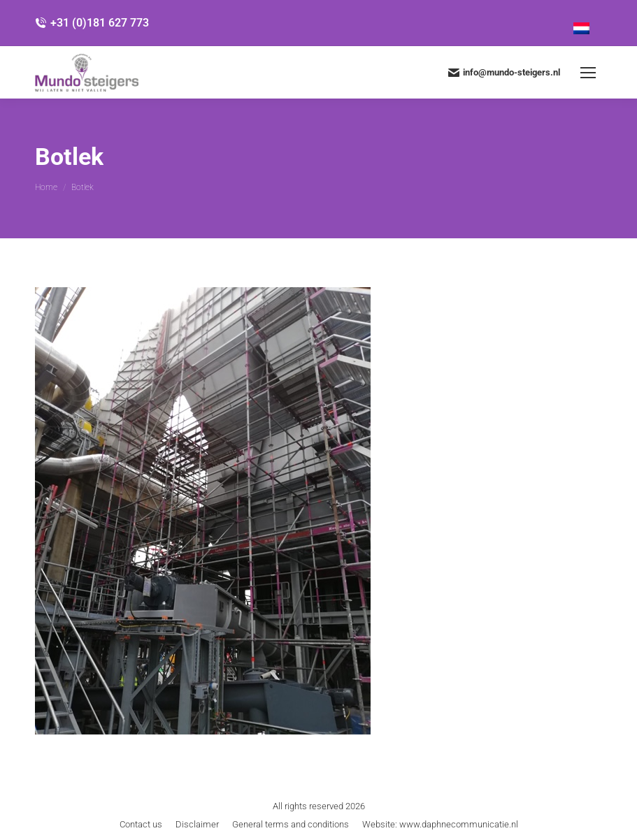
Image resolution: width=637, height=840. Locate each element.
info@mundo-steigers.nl (504, 73)
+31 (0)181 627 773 (92, 23)
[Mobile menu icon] (588, 73)
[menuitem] (581, 23)
